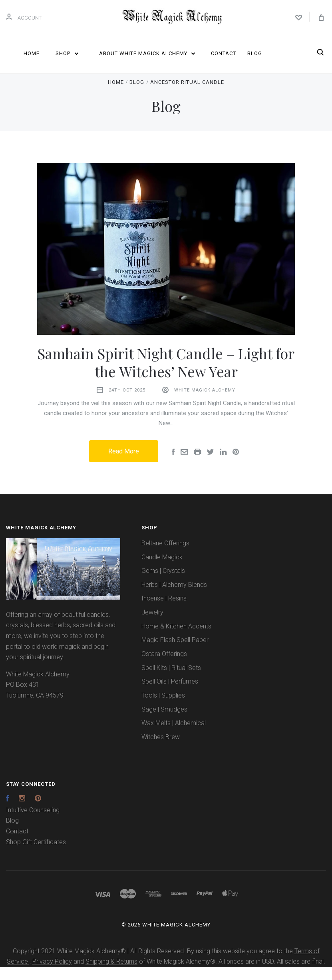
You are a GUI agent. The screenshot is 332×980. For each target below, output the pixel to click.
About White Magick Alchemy (147, 53)
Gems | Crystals (163, 583)
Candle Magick (162, 570)
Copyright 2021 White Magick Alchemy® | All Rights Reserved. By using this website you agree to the (154, 964)
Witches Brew (161, 750)
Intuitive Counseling (33, 823)
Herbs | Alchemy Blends (174, 597)
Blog (255, 53)
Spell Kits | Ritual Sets (171, 681)
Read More (124, 464)
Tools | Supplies (163, 708)
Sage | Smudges (164, 722)
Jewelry (152, 625)
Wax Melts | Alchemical (174, 736)
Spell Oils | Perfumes (170, 695)
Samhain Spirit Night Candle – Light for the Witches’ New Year (166, 375)
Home (32, 53)
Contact (224, 53)
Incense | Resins (164, 611)
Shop (67, 53)
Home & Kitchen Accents (176, 639)
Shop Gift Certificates (36, 855)
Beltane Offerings (165, 556)
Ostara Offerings (164, 667)
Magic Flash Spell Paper (175, 653)
